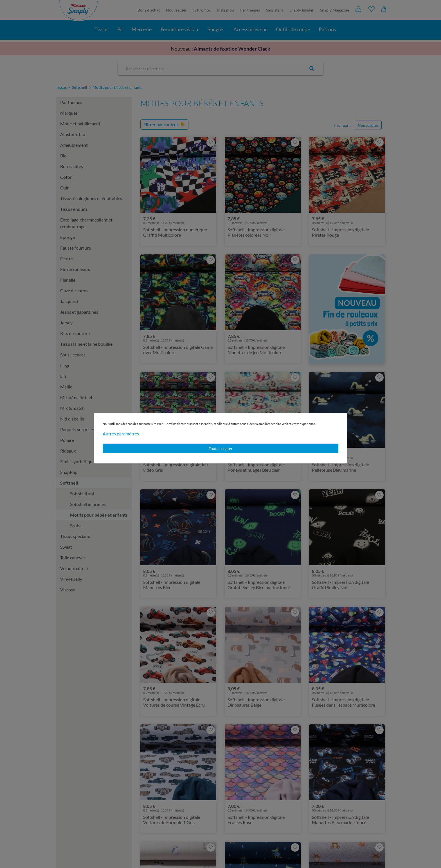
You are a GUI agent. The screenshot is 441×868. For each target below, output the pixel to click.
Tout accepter (221, 448)
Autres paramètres (121, 433)
